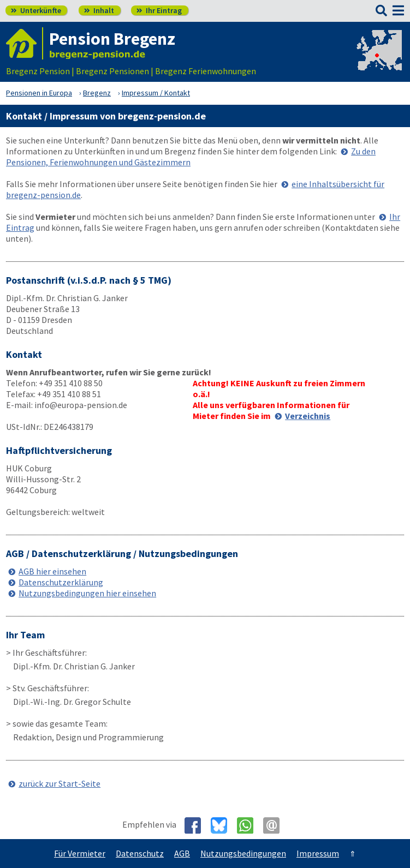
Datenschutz (140, 853)
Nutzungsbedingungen (243, 853)
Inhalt (99, 10)
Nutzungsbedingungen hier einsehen (87, 593)
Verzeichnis (308, 416)
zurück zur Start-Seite (60, 783)
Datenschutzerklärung (61, 582)
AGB (182, 853)
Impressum (318, 853)
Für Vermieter (80, 853)
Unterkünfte (36, 10)
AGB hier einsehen (52, 571)
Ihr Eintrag (159, 10)
